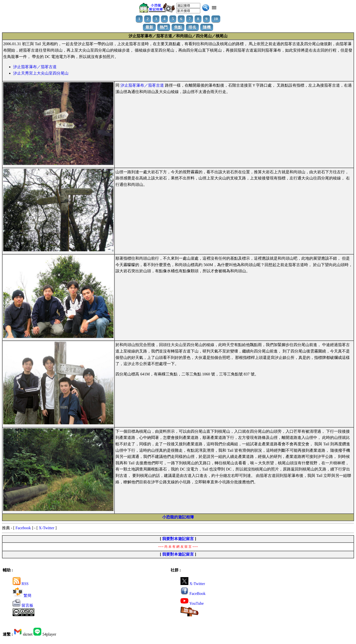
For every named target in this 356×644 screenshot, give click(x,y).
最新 (149, 27)
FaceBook (193, 594)
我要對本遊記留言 (178, 539)
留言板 (23, 605)
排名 (192, 27)
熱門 (164, 27)
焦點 (178, 27)
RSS (21, 584)
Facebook (23, 528)
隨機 (207, 27)
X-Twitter (47, 528)
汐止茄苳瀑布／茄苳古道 (35, 67)
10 (216, 19)
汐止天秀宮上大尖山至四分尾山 (41, 73)
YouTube (192, 603)
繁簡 (22, 595)
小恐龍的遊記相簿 (178, 517)
